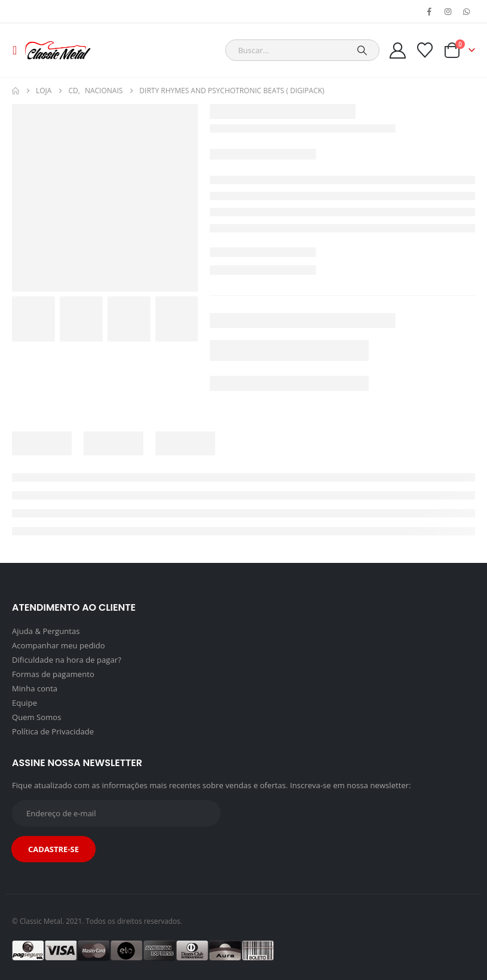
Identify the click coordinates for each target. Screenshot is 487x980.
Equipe (24, 703)
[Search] (362, 50)
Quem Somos (36, 717)
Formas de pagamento (53, 674)
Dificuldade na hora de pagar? (67, 660)
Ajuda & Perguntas (46, 631)
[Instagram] (448, 11)
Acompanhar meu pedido (59, 645)
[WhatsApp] (467, 11)
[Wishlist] (425, 50)
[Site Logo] (58, 50)
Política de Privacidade (53, 731)
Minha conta (35, 688)
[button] (18, 50)
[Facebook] (430, 11)
